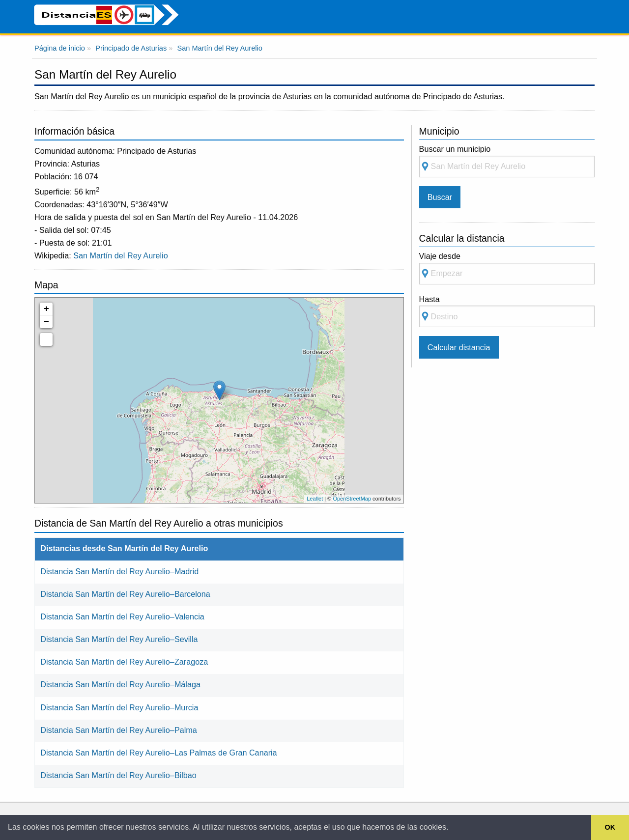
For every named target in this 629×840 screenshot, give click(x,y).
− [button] (46, 322)
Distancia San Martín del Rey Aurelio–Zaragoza (124, 662)
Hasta (507, 311)
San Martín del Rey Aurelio (121, 255)
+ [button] (46, 309)
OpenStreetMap (352, 499)
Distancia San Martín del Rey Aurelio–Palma (119, 730)
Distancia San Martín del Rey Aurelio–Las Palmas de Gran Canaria (158, 753)
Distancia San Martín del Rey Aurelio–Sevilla (119, 639)
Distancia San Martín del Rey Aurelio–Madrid (119, 571)
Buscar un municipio (507, 161)
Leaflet (315, 499)
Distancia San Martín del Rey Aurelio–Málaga (120, 684)
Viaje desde (507, 268)
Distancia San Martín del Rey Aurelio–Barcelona (125, 594)
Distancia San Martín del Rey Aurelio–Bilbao (118, 775)
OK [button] (610, 827)
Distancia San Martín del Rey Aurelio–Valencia (122, 616)
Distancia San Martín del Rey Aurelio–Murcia (119, 707)
